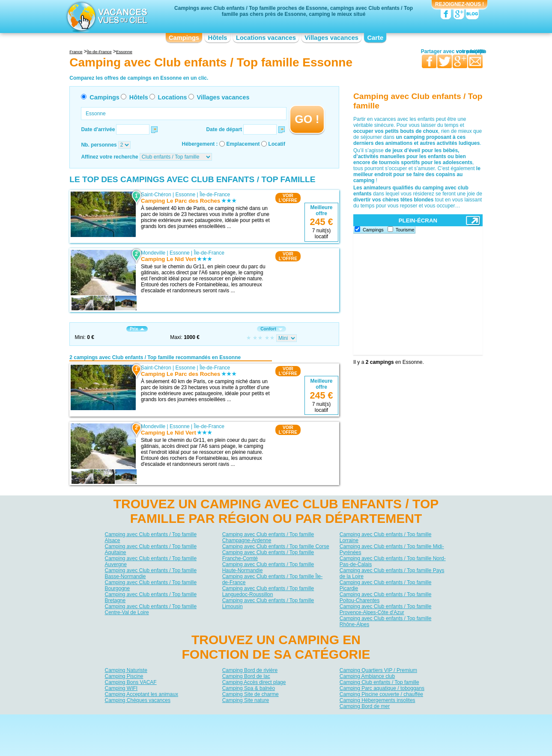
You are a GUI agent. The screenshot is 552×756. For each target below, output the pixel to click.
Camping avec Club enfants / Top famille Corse (276, 546)
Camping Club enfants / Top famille (379, 682)
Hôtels (218, 38)
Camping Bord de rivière (250, 670)
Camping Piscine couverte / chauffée (381, 694)
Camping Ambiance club (367, 676)
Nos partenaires (324, 721)
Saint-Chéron (156, 195)
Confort (272, 329)
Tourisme (405, 230)
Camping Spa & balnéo (249, 688)
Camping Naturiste (126, 670)
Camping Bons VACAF (131, 682)
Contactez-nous (281, 721)
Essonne (185, 195)
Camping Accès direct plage (254, 682)
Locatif (277, 144)
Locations (173, 97)
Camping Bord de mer (365, 706)
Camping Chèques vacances (138, 700)
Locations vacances (266, 38)
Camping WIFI (121, 688)
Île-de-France (215, 195)
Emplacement (243, 144)
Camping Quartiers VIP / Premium (378, 670)
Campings (184, 38)
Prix (137, 329)
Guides (346, 733)
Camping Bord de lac (246, 676)
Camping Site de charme (251, 694)
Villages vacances (331, 38)
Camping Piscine (124, 676)
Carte (375, 38)
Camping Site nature (246, 700)
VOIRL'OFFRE (288, 198)
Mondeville (153, 253)
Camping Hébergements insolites (377, 700)
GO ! (307, 119)
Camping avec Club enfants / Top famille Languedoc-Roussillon (268, 591)
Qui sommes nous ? (233, 721)
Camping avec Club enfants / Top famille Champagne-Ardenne (268, 537)
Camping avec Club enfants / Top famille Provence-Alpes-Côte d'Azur (386, 609)
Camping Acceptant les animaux (142, 694)
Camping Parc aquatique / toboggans (382, 688)
